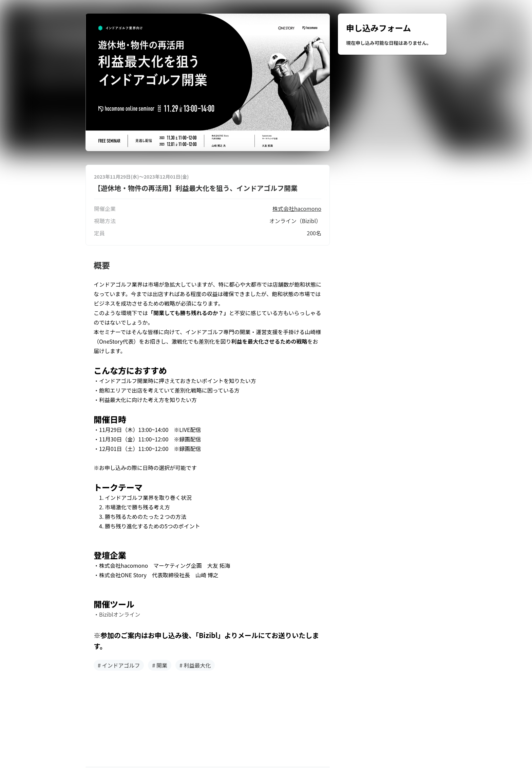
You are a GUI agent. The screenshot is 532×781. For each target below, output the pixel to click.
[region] (392, 34)
